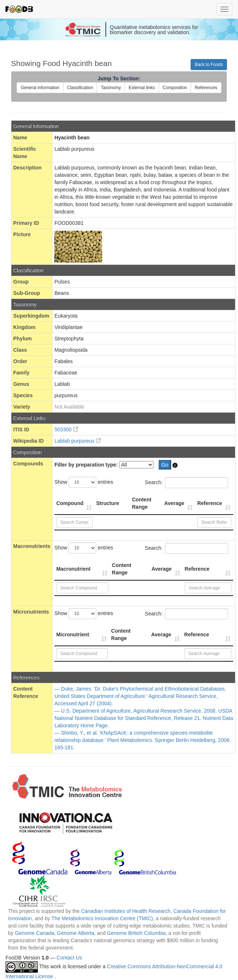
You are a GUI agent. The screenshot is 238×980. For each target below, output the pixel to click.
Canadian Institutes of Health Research (126, 911)
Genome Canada (35, 933)
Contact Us (69, 958)
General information (40, 88)
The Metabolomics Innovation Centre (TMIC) (102, 918)
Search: (186, 483)
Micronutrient (73, 635)
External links (142, 88)
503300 (66, 429)
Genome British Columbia (136, 933)
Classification (80, 88)
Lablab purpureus (78, 441)
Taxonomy (111, 88)
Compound (70, 503)
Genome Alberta (75, 933)
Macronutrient (73, 569)
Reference (210, 503)
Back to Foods (209, 65)
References (206, 88)
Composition (175, 88)
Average (174, 503)
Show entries (84, 482)
